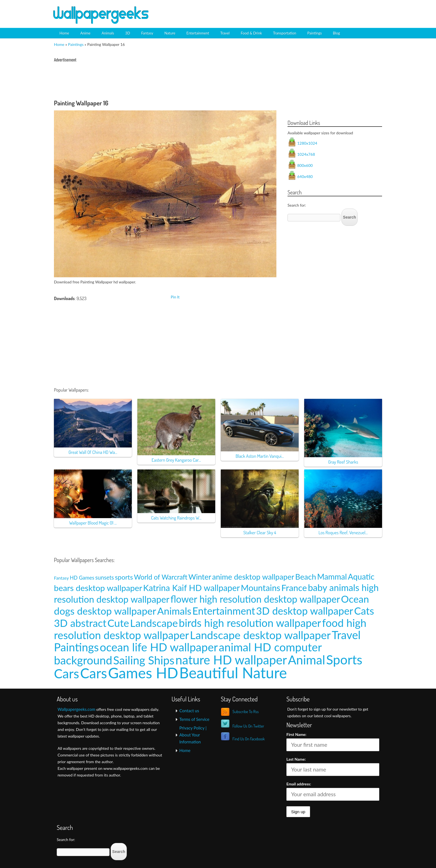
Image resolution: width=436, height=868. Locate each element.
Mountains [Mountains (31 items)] (261, 588)
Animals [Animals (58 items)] (174, 611)
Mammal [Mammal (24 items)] (332, 577)
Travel (225, 33)
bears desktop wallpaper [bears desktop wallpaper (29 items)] (98, 588)
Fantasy (147, 33)
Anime (86, 33)
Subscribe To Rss (246, 712)
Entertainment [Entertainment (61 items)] (224, 611)
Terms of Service (194, 719)
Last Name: (296, 759)
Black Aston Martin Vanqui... (260, 456)
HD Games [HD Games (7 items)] (82, 578)
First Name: (296, 734)
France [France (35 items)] (294, 588)
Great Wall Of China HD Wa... (93, 452)
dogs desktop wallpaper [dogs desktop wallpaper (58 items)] (105, 611)
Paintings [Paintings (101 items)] (76, 647)
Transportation (285, 33)
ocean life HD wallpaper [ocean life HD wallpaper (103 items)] (159, 647)
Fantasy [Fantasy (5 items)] (61, 578)
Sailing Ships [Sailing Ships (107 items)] (144, 660)
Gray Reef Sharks (343, 462)
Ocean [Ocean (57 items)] (355, 599)
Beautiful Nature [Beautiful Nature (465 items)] (233, 672)
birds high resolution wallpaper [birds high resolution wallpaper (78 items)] (250, 623)
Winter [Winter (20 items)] (200, 577)
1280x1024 (307, 143)
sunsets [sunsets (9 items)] (105, 577)
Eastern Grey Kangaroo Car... (176, 460)
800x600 (305, 165)
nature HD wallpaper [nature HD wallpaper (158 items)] (231, 660)
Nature (170, 33)
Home (64, 33)
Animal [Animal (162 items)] (306, 660)
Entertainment (198, 33)
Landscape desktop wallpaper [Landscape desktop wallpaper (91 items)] (260, 635)
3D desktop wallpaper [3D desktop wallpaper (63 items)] (305, 611)
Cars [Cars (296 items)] (94, 673)
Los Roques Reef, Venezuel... (343, 532)
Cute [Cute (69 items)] (118, 623)
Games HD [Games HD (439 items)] (143, 673)
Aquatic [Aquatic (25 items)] (361, 577)
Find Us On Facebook (249, 739)
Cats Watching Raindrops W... (176, 518)
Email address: (299, 784)
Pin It (175, 297)
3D (127, 33)
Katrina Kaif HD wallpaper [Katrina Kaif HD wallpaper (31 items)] (191, 588)
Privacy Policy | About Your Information (193, 735)
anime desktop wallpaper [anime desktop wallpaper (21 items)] (253, 577)
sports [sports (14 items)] (124, 577)
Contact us (189, 711)
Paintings (314, 33)
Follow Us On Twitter (248, 726)
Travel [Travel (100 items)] (346, 635)
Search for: (297, 205)
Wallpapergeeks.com (76, 709)
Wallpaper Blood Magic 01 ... (93, 523)
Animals (108, 33)
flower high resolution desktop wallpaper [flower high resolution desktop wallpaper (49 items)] (255, 599)
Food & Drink (251, 33)
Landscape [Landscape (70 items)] (154, 623)
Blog (336, 33)
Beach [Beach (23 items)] (306, 577)
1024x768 (306, 154)
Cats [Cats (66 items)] (364, 611)
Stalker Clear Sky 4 (260, 532)
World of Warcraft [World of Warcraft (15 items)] (161, 577)
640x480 (305, 176)
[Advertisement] (320, 10)
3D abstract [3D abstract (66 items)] (80, 623)
